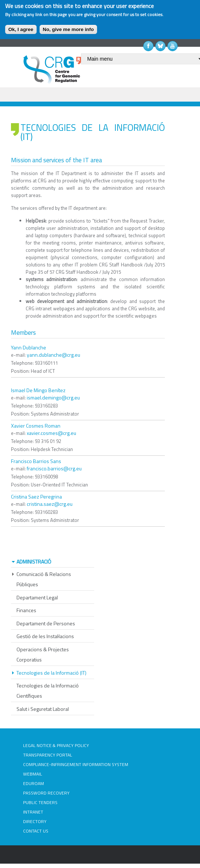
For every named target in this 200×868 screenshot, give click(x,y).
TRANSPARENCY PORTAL (48, 755)
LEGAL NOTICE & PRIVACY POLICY (56, 745)
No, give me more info (68, 29)
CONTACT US (36, 831)
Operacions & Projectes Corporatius (43, 654)
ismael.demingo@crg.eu (53, 397)
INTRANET (33, 812)
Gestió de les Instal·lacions (45, 636)
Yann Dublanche (29, 347)
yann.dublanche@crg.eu (53, 355)
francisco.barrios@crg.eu (54, 468)
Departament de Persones (46, 623)
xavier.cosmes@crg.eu (51, 433)
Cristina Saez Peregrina (36, 496)
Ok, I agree (21, 29)
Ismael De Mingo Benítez (38, 390)
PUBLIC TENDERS (40, 802)
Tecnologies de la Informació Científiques (48, 691)
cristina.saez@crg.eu (50, 504)
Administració (34, 562)
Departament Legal (37, 597)
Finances (26, 610)
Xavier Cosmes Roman (36, 426)
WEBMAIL (33, 774)
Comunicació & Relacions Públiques (44, 579)
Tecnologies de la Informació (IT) (51, 673)
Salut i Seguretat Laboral (43, 709)
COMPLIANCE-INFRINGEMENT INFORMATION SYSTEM (76, 764)
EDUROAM (34, 783)
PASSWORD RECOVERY (46, 793)
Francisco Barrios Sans (36, 461)
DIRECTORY (35, 821)
